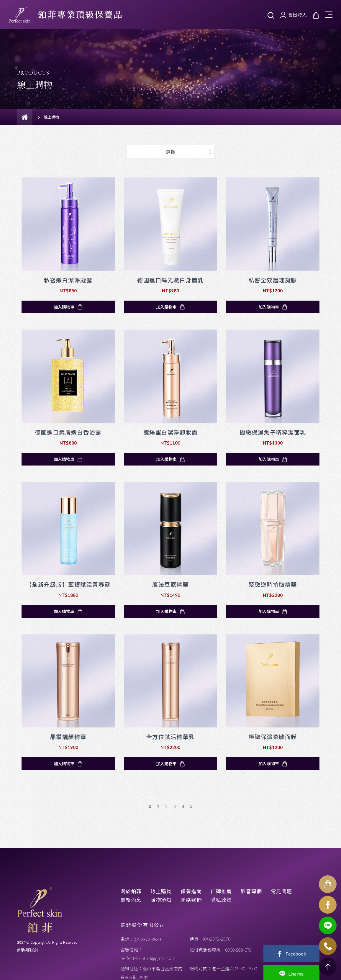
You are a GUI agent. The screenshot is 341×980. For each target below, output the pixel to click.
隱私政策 (221, 900)
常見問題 (281, 891)
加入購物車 (68, 307)
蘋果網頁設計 (28, 950)
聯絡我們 (191, 900)
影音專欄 (251, 891)
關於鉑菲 (131, 891)
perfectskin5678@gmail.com (148, 958)
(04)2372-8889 (147, 939)
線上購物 (161, 891)
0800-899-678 (238, 950)
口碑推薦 (221, 891)
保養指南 (191, 891)
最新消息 (131, 900)
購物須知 (161, 900)
